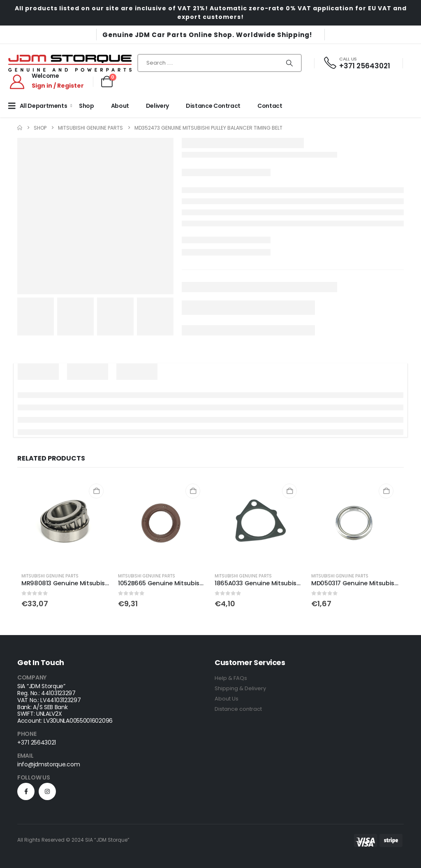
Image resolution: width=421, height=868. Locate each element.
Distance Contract (213, 106)
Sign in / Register (58, 86)
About (120, 106)
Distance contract (238, 709)
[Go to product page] (66, 522)
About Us (227, 699)
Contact (270, 106)
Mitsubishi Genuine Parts (50, 576)
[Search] (289, 63)
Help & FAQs (231, 678)
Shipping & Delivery (240, 688)
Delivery (157, 106)
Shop (87, 106)
